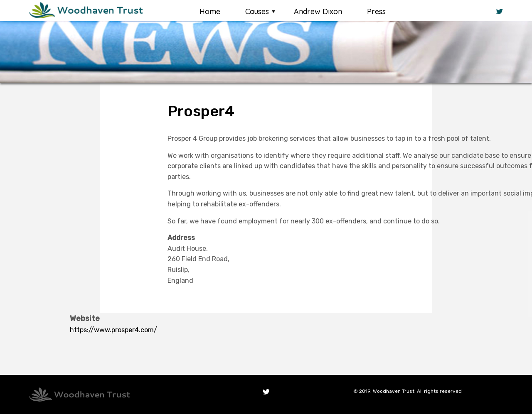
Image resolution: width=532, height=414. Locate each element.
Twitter (266, 392)
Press (376, 11)
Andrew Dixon (318, 11)
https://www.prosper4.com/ (113, 330)
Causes (257, 11)
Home (210, 11)
